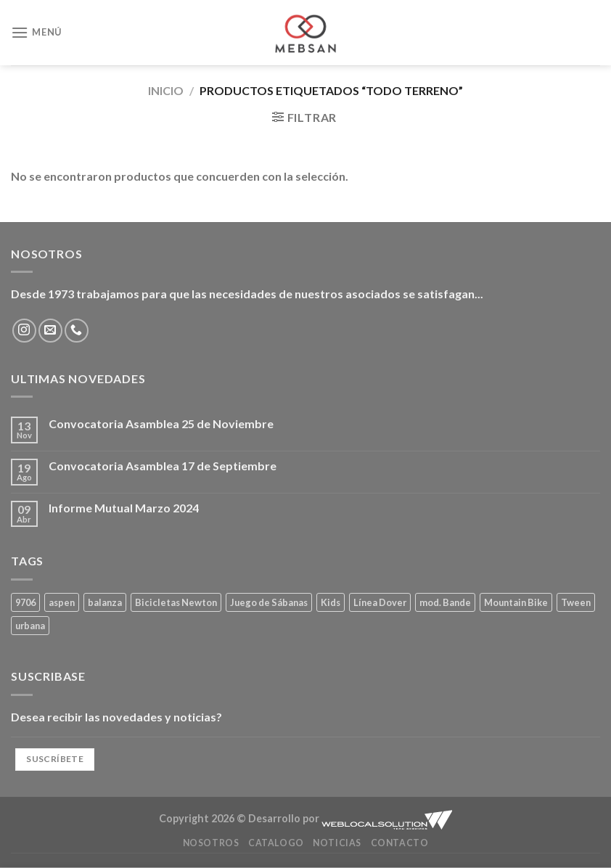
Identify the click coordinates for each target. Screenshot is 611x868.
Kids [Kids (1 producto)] (331, 602)
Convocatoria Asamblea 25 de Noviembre (161, 423)
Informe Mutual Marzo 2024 (124, 508)
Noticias (337, 843)
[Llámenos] (77, 331)
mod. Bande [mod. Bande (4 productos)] (445, 602)
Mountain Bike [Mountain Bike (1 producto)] (516, 602)
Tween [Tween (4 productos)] (576, 602)
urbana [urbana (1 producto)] (30, 626)
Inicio (166, 90)
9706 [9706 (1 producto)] (25, 602)
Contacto (400, 843)
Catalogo (276, 843)
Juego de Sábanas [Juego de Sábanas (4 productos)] (269, 602)
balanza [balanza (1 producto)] (105, 602)
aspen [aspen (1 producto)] (62, 602)
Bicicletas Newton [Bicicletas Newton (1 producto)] (176, 602)
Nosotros (211, 843)
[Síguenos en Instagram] (24, 331)
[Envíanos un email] (50, 331)
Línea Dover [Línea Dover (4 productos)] (380, 602)
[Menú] (36, 32)
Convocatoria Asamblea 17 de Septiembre (163, 466)
